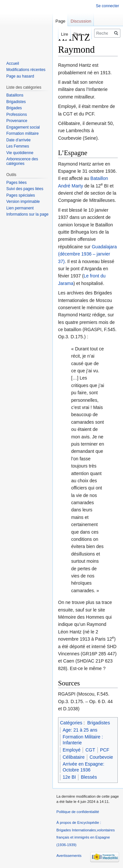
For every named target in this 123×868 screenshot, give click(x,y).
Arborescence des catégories (22, 161)
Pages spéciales (20, 195)
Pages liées (16, 183)
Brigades (14, 108)
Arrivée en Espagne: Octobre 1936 (83, 767)
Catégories (71, 723)
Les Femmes (18, 146)
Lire (59, 34)
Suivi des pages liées (25, 189)
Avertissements (69, 856)
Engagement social (23, 127)
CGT (90, 750)
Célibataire (74, 757)
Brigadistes (99, 723)
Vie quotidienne (20, 153)
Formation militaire (22, 133)
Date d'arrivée (18, 140)
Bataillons (15, 95)
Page (60, 21)
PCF (105, 750)
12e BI (69, 777)
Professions (17, 115)
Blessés (89, 777)
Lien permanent (20, 208)
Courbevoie (101, 757)
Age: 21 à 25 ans (80, 730)
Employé (72, 750)
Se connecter (107, 6)
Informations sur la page (27, 214)
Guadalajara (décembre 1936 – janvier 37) (87, 254)
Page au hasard (20, 76)
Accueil (13, 63)
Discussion (81, 21)
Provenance (17, 121)
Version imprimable (23, 202)
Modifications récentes (26, 70)
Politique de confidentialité (78, 812)
